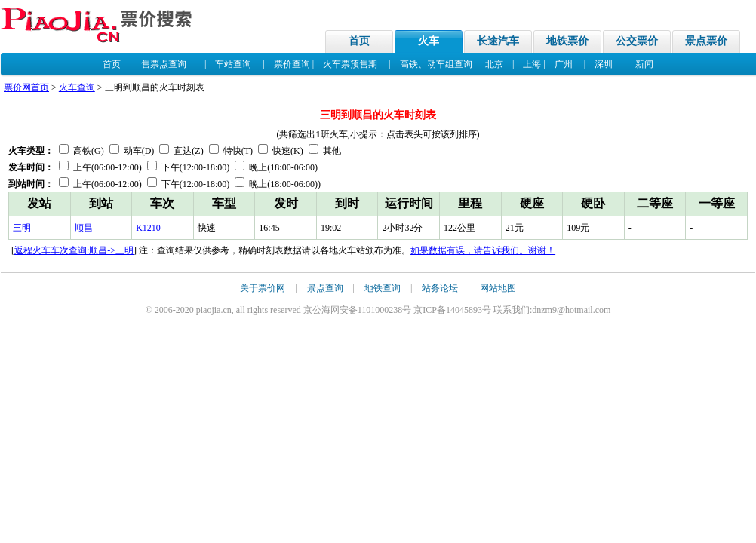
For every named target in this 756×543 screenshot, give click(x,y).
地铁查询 (383, 288)
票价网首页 (26, 87)
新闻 (644, 64)
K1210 (148, 228)
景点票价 (706, 41)
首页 (359, 41)
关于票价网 (263, 288)
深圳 (604, 64)
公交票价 (637, 41)
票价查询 (292, 64)
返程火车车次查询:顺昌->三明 (74, 250)
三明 (22, 228)
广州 (564, 64)
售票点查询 (164, 64)
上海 (532, 64)
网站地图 (498, 288)
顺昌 (84, 228)
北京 (494, 64)
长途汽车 (498, 41)
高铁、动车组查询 (436, 64)
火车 (429, 41)
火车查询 (77, 87)
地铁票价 (567, 41)
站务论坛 (440, 288)
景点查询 (325, 288)
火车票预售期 (350, 64)
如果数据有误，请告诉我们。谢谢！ (483, 250)
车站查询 (233, 64)
